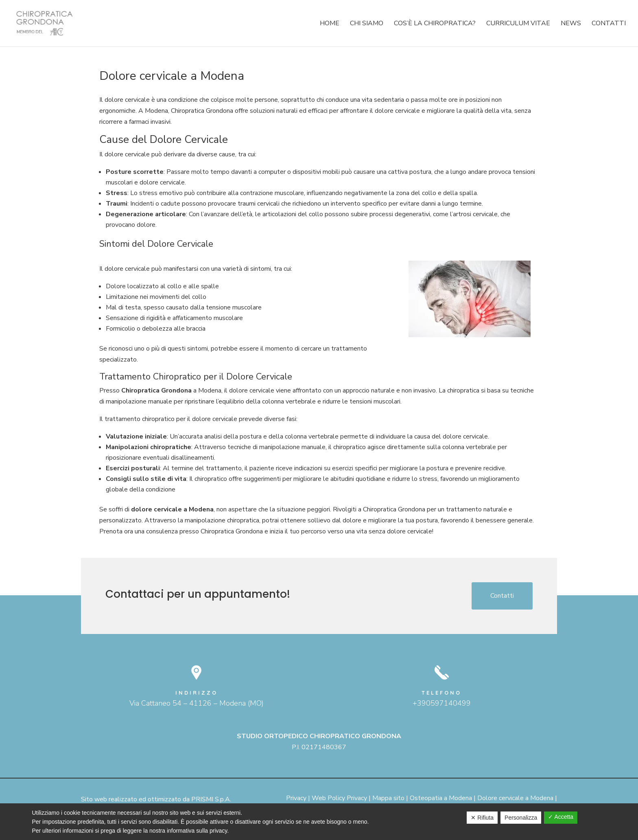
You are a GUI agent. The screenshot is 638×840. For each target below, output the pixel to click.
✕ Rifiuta (482, 818)
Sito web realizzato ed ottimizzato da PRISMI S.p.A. (156, 799)
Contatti (609, 24)
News (571, 24)
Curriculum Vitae (518, 24)
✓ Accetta (561, 817)
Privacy (296, 798)
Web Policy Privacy (339, 798)
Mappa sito (388, 798)
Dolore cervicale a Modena (515, 798)
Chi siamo (367, 24)
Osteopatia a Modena (441, 798)
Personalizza (521, 818)
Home (330, 24)
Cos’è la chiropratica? (435, 24)
